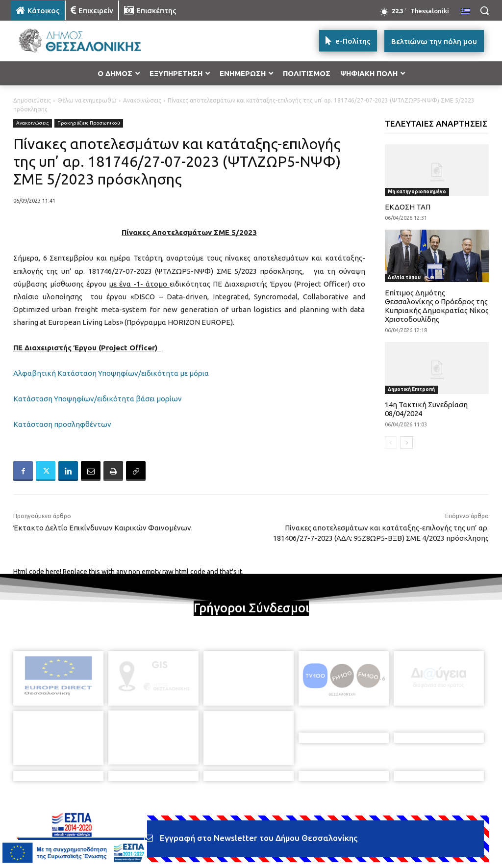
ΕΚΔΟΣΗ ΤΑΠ (408, 207)
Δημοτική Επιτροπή (411, 389)
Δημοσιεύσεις (32, 100)
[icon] (319, 816)
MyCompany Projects (460, 837)
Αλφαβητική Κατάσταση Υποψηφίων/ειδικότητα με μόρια (111, 373)
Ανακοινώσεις (142, 100)
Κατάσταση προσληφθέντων (62, 424)
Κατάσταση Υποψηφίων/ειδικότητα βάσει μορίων (98, 399)
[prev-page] (391, 443)
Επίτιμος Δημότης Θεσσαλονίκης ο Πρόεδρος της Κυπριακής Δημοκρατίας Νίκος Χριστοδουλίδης (437, 306)
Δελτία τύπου (404, 277)
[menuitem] (466, 12)
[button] (484, 10)
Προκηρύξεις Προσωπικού (89, 123)
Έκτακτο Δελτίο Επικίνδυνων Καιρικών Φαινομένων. (103, 528)
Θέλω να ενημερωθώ (87, 100)
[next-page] (407, 443)
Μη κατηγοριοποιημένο (417, 192)
